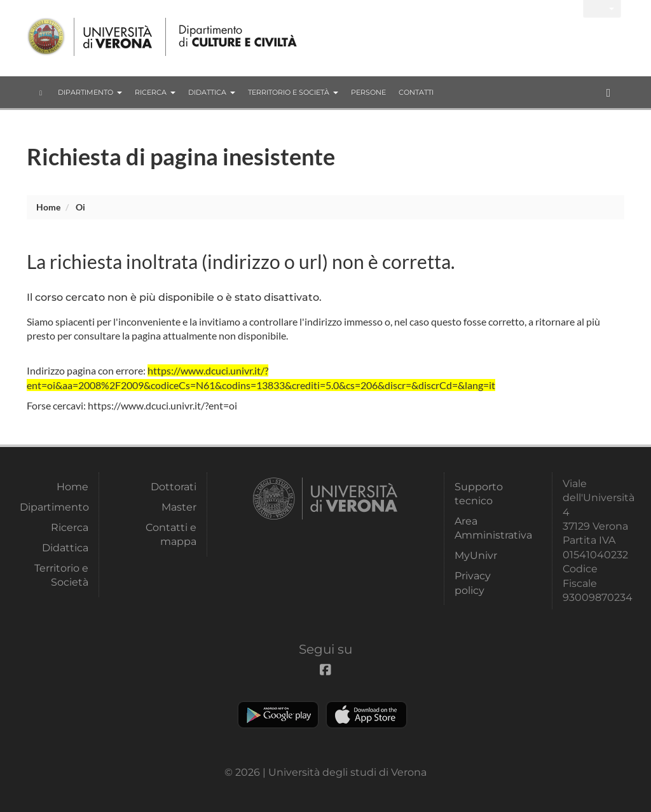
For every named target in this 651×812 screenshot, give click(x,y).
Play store (278, 715)
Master (179, 507)
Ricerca (155, 92)
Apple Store (367, 715)
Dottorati (174, 487)
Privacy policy (473, 583)
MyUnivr (476, 555)
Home (48, 207)
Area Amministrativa (489, 528)
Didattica (212, 92)
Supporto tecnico (479, 494)
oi (80, 207)
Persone (368, 92)
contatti (416, 92)
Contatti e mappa (171, 534)
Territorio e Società (293, 92)
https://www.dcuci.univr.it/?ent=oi (162, 405)
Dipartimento (90, 92)
